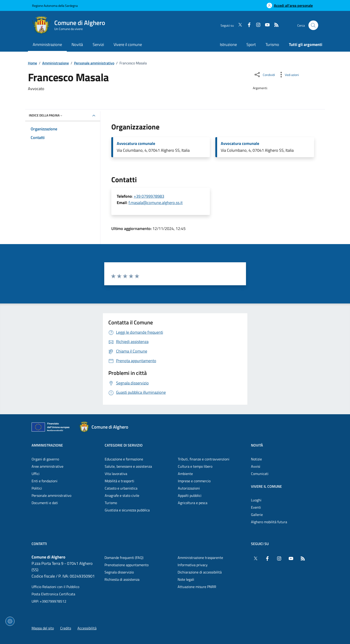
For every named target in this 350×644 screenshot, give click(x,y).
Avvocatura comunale (136, 144)
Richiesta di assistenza (122, 579)
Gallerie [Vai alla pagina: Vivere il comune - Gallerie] (257, 515)
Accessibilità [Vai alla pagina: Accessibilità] (87, 628)
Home (32, 63)
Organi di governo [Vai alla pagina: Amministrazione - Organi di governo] (45, 459)
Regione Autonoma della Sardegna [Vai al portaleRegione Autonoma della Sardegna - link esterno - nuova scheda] (55, 6)
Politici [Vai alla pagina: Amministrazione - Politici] (37, 488)
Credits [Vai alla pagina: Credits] (66, 628)
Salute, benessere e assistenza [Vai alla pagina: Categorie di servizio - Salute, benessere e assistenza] (128, 466)
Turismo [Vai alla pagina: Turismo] (272, 44)
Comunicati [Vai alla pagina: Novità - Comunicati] (260, 474)
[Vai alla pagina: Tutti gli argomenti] (303, 45)
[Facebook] (247, 25)
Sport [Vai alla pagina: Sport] (251, 44)
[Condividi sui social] (264, 75)
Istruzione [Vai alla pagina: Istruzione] (228, 44)
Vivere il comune (266, 486)
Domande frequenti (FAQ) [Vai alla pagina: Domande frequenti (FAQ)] (124, 558)
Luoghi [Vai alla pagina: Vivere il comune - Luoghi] (256, 500)
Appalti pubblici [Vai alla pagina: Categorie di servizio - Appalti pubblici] (190, 495)
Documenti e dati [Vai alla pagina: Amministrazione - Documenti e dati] (45, 503)
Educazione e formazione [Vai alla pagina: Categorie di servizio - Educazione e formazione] (124, 459)
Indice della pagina (46, 115)
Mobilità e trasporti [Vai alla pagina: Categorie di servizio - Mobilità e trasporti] (119, 481)
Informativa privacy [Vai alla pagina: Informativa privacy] (193, 565)
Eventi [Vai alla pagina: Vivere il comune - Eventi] (256, 507)
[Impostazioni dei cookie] (10, 621)
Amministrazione (56, 63)
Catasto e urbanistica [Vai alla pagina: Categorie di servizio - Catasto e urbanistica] (121, 488)
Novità (257, 445)
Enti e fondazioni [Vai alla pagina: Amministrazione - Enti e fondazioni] (45, 481)
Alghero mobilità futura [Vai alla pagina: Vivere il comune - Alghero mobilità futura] (269, 522)
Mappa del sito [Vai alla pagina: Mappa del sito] (43, 628)
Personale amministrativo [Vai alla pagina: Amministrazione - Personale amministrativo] (51, 495)
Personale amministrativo (94, 63)
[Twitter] (238, 25)
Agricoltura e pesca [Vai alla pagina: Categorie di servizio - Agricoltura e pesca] (193, 503)
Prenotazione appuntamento (127, 565)
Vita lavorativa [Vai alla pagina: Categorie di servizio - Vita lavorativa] (116, 474)
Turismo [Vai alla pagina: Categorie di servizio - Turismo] (111, 503)
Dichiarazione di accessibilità (200, 572)
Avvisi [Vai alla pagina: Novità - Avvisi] (256, 466)
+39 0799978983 (149, 196)
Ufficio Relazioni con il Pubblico (55, 587)
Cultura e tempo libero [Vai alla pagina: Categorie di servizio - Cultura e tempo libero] (195, 466)
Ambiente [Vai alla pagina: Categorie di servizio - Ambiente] (185, 474)
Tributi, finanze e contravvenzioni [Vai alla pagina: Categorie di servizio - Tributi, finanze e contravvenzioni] (204, 459)
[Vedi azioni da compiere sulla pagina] (288, 75)
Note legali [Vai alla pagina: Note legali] (186, 579)
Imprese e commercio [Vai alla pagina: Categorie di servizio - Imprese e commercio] (194, 481)
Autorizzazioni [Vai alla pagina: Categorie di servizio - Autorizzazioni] (189, 488)
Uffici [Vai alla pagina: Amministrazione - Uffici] (36, 474)
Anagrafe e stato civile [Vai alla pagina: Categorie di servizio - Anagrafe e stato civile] (122, 495)
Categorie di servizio (124, 445)
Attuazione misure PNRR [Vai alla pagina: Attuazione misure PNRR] (197, 587)
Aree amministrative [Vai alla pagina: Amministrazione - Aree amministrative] (47, 466)
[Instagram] (256, 25)
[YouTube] (266, 25)
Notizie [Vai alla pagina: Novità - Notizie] (256, 459)
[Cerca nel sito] (313, 25)
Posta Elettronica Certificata (53, 594)
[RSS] (275, 25)
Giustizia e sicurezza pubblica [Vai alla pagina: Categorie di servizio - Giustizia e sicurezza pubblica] (127, 510)
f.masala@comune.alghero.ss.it (156, 203)
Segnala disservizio (119, 572)
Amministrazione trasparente (200, 558)
